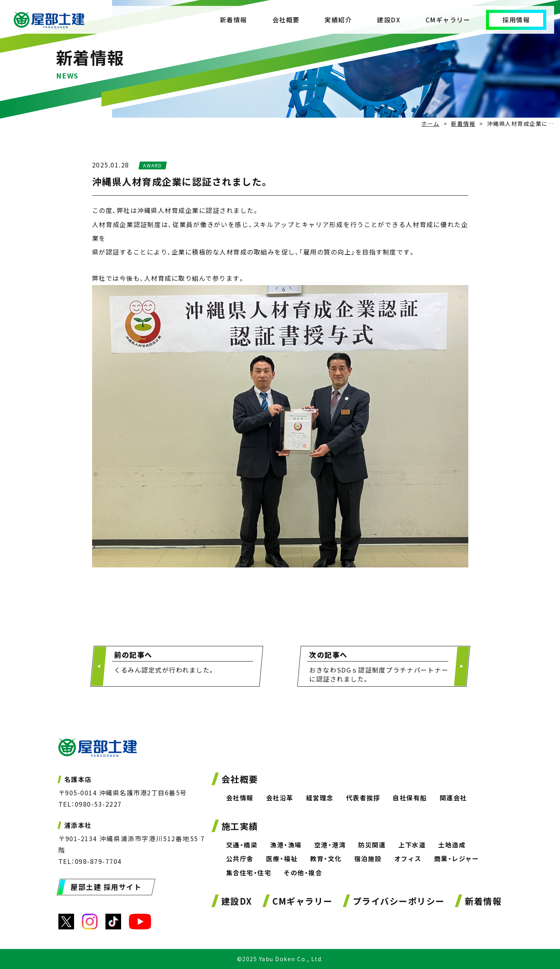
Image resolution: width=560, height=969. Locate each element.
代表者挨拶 (363, 798)
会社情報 (240, 798)
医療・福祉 (282, 858)
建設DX (389, 20)
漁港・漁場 (286, 845)
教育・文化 (326, 858)
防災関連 (372, 845)
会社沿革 (280, 798)
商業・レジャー (457, 858)
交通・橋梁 (242, 845)
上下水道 (412, 845)
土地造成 (452, 845)
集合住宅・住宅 (249, 873)
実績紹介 (338, 20)
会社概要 (286, 20)
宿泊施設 (368, 858)
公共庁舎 (240, 858)
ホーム (430, 124)
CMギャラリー (448, 20)
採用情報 (516, 20)
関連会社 (453, 798)
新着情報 (234, 20)
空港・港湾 (330, 845)
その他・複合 (303, 873)
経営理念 (320, 798)
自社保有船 (410, 798)
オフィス (408, 858)
